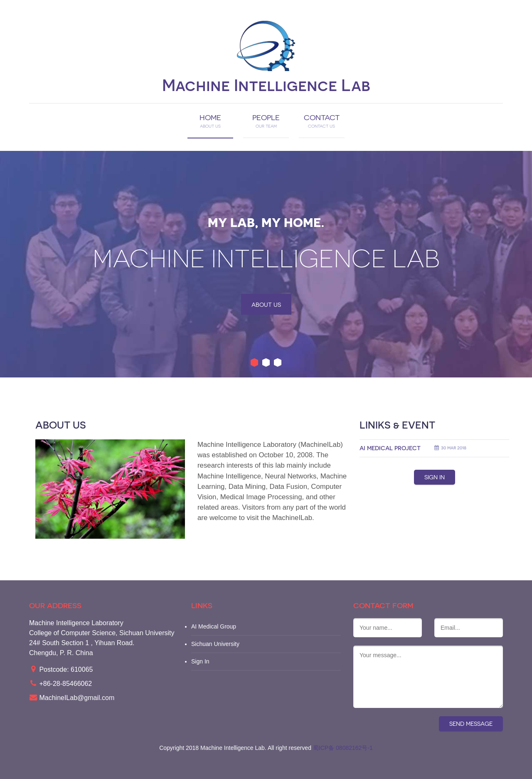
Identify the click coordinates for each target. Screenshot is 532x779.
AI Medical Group (214, 626)
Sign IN (435, 477)
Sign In (200, 661)
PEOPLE (266, 121)
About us (266, 305)
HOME (210, 121)
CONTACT (322, 121)
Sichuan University (215, 644)
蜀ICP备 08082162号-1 (343, 748)
